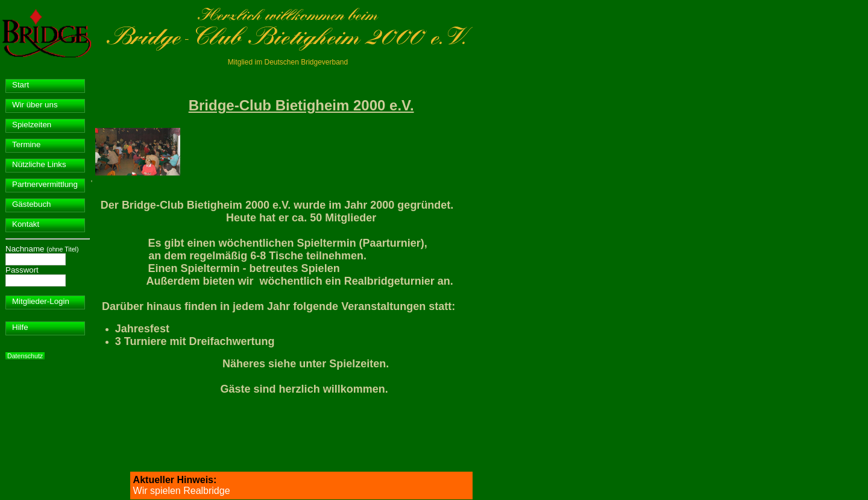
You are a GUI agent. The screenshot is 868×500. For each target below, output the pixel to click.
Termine (26, 144)
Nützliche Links (39, 164)
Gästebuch (31, 204)
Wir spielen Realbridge (182, 491)
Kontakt (26, 224)
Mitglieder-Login (41, 301)
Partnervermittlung (45, 184)
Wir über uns (35, 105)
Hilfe (20, 327)
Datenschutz (25, 356)
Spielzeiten (32, 125)
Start (20, 85)
